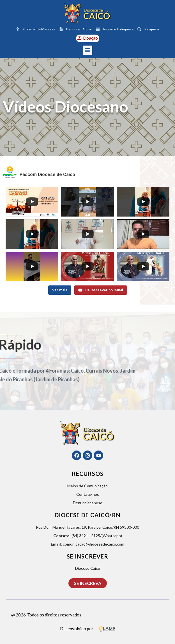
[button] (88, 50)
